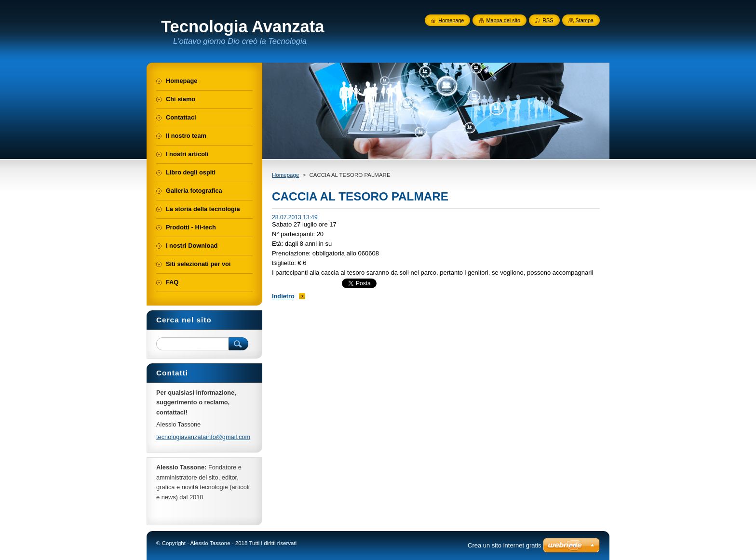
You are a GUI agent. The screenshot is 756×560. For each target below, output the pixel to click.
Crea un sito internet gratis (504, 545)
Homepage (285, 175)
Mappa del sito (503, 20)
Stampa (585, 20)
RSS (548, 20)
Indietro (283, 296)
